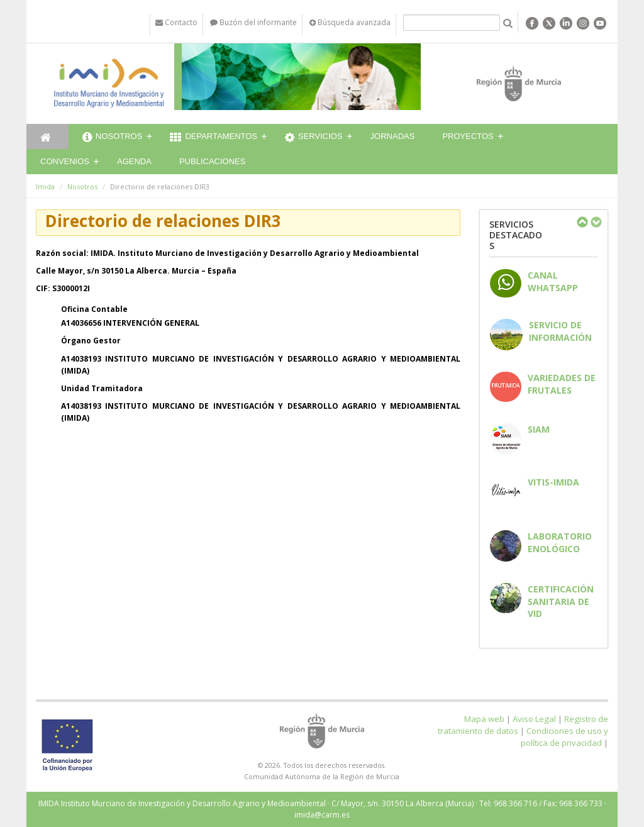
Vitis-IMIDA (553, 482)
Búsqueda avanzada (350, 22)
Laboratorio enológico (560, 542)
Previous (582, 222)
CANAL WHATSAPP (553, 281)
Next (596, 222)
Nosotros (112, 138)
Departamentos (214, 138)
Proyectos (468, 136)
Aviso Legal (534, 719)
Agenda (134, 161)
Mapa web (484, 719)
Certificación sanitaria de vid (561, 601)
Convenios (65, 161)
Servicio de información (560, 331)
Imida (45, 186)
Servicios (314, 138)
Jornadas (393, 136)
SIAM (539, 429)
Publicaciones (212, 161)
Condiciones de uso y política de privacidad (564, 737)
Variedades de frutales (562, 384)
